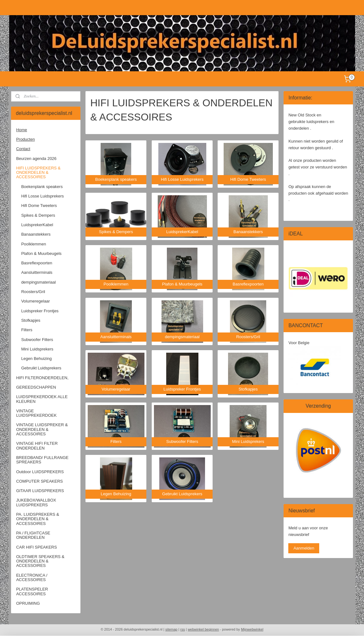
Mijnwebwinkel (252, 629)
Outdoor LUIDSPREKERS (40, 472)
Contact (23, 149)
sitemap (171, 629)
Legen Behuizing (36, 359)
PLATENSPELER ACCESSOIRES (32, 591)
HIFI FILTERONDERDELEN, (42, 378)
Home (22, 130)
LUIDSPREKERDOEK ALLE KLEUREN (42, 399)
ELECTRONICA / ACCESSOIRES (32, 577)
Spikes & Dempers (38, 215)
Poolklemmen (34, 244)
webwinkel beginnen (203, 629)
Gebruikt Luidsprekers (41, 368)
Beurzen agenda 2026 (36, 159)
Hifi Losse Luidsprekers (42, 196)
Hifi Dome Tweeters (39, 206)
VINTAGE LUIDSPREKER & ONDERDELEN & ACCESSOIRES (42, 429)
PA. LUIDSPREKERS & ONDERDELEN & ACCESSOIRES (38, 519)
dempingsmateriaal (38, 282)
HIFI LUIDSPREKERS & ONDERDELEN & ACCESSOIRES (38, 173)
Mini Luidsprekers (37, 349)
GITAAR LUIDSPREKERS (40, 491)
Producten (25, 139)
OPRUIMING (28, 603)
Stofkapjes (31, 320)
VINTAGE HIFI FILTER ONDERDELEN (37, 446)
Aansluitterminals (37, 272)
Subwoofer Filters (37, 340)
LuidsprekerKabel (37, 225)
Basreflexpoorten (37, 263)
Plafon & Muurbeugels (41, 253)
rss (182, 629)
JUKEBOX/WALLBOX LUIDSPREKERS (36, 502)
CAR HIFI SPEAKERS (36, 547)
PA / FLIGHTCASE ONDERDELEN (33, 535)
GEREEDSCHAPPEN (36, 387)
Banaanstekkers (36, 234)
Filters (27, 330)
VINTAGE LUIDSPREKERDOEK (36, 413)
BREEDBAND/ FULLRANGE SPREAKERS (42, 460)
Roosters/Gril (33, 292)
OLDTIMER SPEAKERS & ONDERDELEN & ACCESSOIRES (40, 561)
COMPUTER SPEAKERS (39, 481)
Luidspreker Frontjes (40, 311)
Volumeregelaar (35, 301)
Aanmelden (304, 548)
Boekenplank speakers (42, 187)
